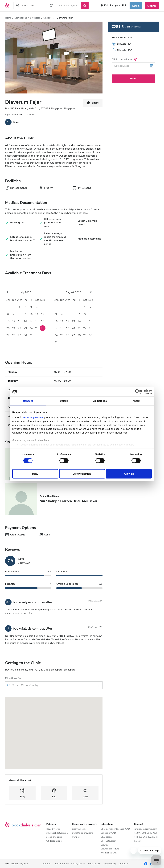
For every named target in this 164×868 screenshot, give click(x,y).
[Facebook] (146, 864)
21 (14, 328)
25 (37, 328)
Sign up (152, 6)
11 (37, 314)
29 (20, 335)
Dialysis (105, 845)
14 (14, 321)
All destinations (54, 841)
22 (20, 328)
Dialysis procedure (110, 849)
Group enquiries (54, 837)
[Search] (85, 6)
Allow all (129, 474)
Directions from (14, 678)
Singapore (35, 18)
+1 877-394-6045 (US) (146, 833)
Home (8, 18)
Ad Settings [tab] (100, 401)
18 (37, 321)
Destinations (21, 18)
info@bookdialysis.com (146, 829)
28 (14, 335)
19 (43, 321)
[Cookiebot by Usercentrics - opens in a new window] (138, 392)
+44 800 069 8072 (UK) (146, 837)
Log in (136, 6)
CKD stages (107, 837)
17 (31, 321)
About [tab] (136, 401)
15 (20, 321)
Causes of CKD (108, 833)
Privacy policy (78, 864)
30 (25, 335)
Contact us (124, 864)
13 (8, 321)
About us (47, 864)
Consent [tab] (28, 401)
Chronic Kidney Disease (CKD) (116, 829)
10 (31, 314)
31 (31, 335)
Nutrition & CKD (109, 853)
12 (43, 314)
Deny (35, 474)
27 (8, 335)
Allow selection (82, 474)
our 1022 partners (33, 417)
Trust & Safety (61, 864)
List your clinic (79, 829)
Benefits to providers (82, 833)
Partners (76, 837)
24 (31, 328)
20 (8, 328)
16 (25, 321)
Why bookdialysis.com (57, 833)
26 (43, 328)
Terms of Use (94, 864)
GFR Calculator (108, 841)
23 (25, 328)
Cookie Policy (110, 864)
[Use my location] (99, 685)
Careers (138, 841)
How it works (53, 829)
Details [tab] (64, 401)
